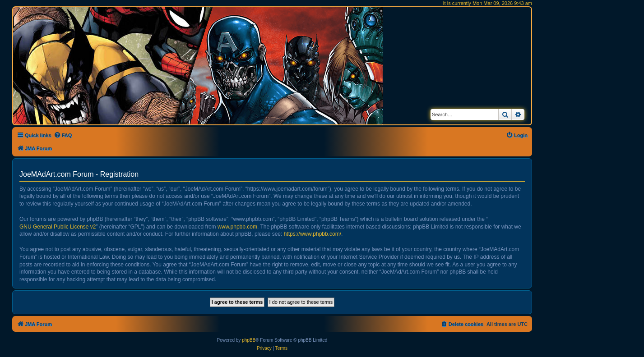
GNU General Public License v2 (58, 227)
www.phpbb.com (237, 227)
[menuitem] (63, 135)
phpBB (249, 340)
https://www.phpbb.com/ (313, 234)
